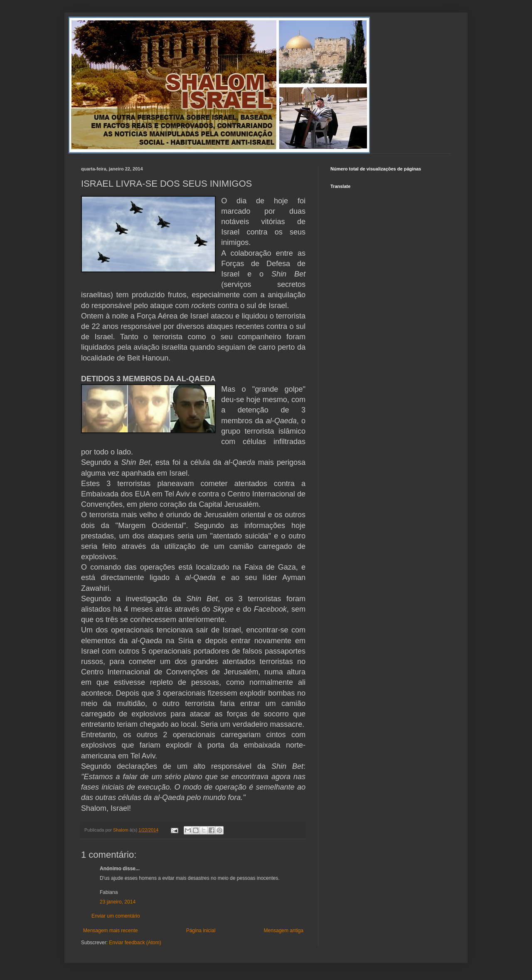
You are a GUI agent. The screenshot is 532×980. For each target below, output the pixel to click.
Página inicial (201, 931)
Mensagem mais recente (110, 931)
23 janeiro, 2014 (118, 902)
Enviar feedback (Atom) (135, 943)
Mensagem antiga (284, 931)
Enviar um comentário (116, 916)
